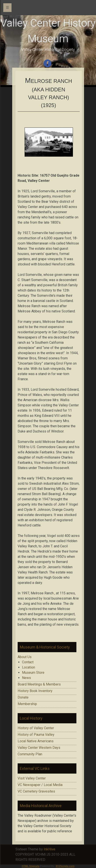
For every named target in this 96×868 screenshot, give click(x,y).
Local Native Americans (36, 741)
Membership (27, 704)
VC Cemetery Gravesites (36, 791)
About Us (25, 657)
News (26, 678)
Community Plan (30, 754)
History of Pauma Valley (36, 735)
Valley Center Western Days (39, 748)
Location (29, 667)
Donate (23, 697)
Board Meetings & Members (39, 684)
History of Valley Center (36, 728)
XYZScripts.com (65, 866)
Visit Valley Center (32, 778)
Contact (28, 662)
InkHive (50, 849)
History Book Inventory (35, 691)
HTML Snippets (31, 866)
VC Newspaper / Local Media (40, 785)
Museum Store (33, 673)
